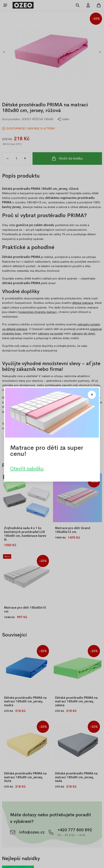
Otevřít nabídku (27, 468)
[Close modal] (92, 395)
